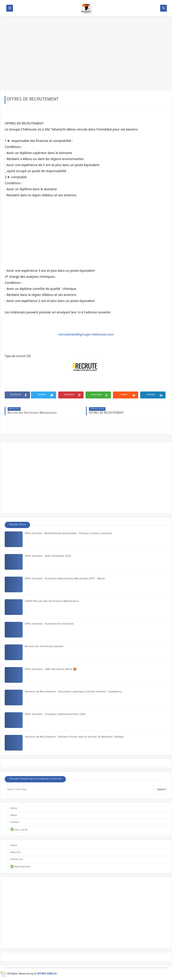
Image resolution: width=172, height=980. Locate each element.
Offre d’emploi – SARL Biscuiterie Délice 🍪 (51, 670)
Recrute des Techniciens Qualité (44, 647)
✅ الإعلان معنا (19, 830)
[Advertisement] (86, 55)
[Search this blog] (79, 790)
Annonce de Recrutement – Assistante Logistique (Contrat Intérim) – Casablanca (73, 692)
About (14, 815)
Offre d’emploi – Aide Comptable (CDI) (48, 556)
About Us (15, 853)
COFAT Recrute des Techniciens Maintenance (52, 602)
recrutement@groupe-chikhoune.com (86, 334)
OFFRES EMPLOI (47, 974)
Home (14, 809)
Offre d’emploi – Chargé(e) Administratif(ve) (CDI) (55, 715)
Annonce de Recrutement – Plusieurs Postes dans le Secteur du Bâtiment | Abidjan (74, 737)
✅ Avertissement (20, 867)
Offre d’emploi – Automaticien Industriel (49, 624)
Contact (15, 822)
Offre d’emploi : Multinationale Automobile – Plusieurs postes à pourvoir (68, 534)
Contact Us (16, 860)
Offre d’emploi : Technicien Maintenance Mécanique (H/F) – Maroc (65, 579)
